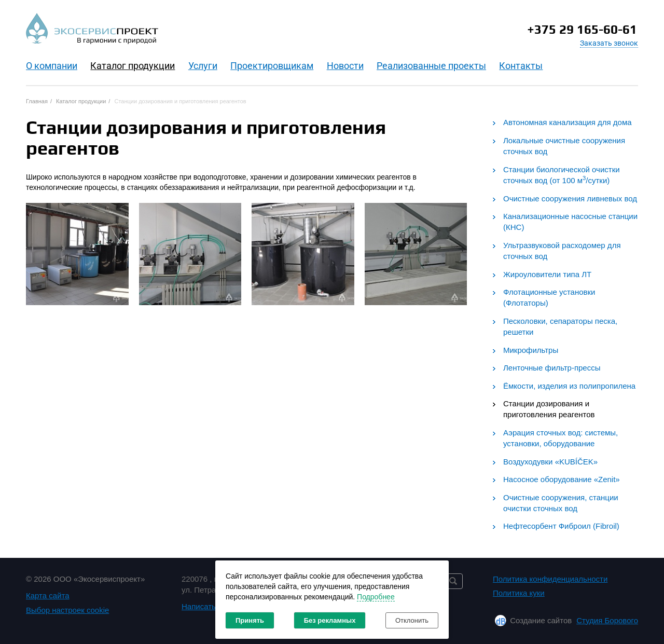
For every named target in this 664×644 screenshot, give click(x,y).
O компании (52, 66)
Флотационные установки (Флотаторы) (549, 297)
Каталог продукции (133, 66)
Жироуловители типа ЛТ (547, 274)
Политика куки (519, 593)
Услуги (203, 66)
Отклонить (412, 620)
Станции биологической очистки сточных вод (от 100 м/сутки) (562, 175)
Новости (345, 66)
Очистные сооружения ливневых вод (570, 198)
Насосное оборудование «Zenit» (562, 479)
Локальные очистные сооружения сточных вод (564, 146)
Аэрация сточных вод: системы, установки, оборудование (561, 438)
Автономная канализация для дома (568, 122)
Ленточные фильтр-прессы (552, 368)
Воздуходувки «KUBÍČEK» (550, 462)
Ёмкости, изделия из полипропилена (569, 386)
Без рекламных (330, 620)
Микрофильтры (531, 350)
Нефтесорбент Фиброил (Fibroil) (561, 526)
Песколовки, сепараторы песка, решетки (560, 326)
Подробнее (376, 597)
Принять (250, 620)
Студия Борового (607, 620)
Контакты (521, 66)
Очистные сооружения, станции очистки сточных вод (561, 503)
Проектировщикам (272, 66)
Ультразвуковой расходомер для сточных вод (562, 251)
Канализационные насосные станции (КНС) (570, 222)
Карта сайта (48, 595)
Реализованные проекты (431, 66)
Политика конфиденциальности (550, 579)
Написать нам (207, 606)
